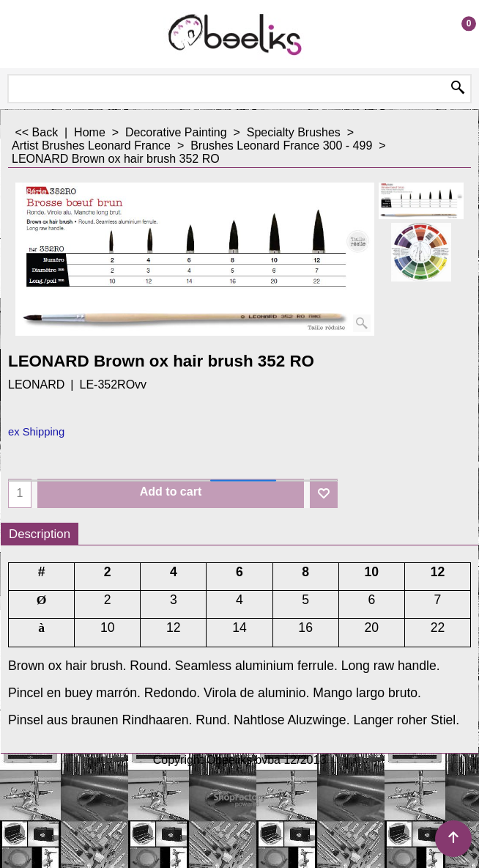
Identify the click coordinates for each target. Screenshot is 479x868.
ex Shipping (36, 432)
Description (40, 534)
